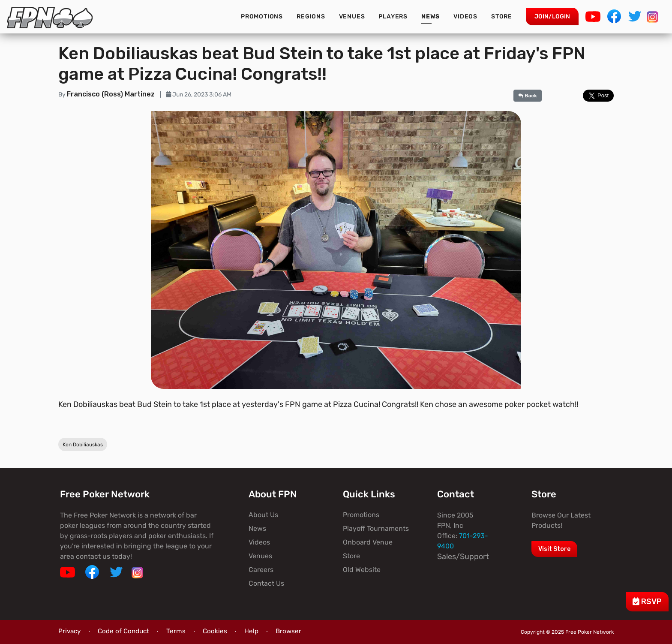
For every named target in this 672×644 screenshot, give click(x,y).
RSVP (647, 602)
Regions (311, 17)
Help (251, 631)
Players (393, 17)
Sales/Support (463, 557)
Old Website (362, 570)
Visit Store (554, 549)
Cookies (215, 631)
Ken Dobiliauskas (83, 445)
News (430, 17)
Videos (465, 17)
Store (502, 17)
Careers (261, 570)
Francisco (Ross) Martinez (112, 94)
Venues (352, 17)
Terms (176, 631)
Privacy (69, 631)
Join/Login (552, 17)
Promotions (262, 17)
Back (528, 96)
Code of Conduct (123, 631)
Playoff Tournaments (376, 528)
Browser (288, 631)
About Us (263, 515)
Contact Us (266, 583)
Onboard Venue (368, 542)
